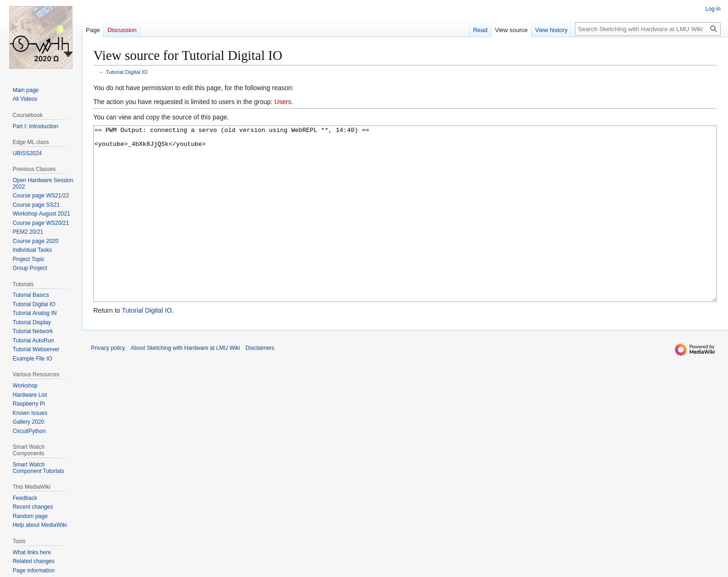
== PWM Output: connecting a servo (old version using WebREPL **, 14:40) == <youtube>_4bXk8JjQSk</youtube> (405, 231)
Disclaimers (260, 383)
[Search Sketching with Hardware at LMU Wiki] (648, 29)
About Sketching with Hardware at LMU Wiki (185, 383)
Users (283, 102)
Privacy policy (108, 383)
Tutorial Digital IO (127, 72)
